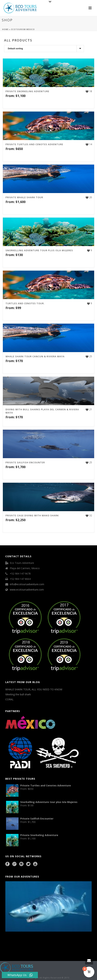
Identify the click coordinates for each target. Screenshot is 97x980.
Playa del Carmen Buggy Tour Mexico (13, 941)
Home (5, 29)
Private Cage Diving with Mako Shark (32, 515)
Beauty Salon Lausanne (23, 946)
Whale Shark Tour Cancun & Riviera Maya (35, 356)
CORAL (9, 699)
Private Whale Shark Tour (24, 197)
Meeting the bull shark (18, 694)
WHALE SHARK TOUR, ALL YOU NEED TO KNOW (34, 689)
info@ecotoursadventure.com (27, 584)
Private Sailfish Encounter (25, 462)
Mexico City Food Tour (44, 941)
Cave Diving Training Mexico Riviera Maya (31, 941)
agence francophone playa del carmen (57, 941)
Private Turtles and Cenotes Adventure (34, 144)
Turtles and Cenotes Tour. (25, 303)
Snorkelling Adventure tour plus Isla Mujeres (39, 250)
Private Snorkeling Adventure (27, 91)
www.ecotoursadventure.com (27, 590)
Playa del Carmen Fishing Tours (72, 941)
